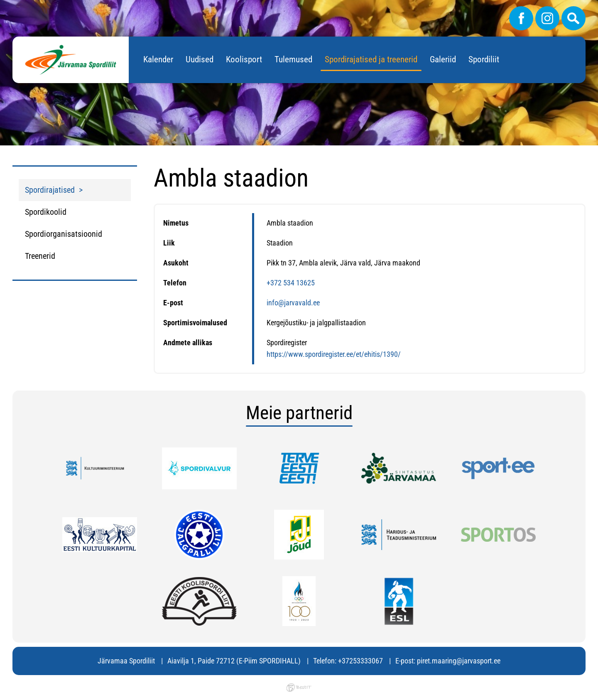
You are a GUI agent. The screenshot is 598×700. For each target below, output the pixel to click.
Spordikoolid (46, 212)
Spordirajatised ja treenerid (371, 59)
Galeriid (443, 59)
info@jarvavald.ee (293, 303)
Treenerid (40, 256)
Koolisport (244, 59)
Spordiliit (484, 59)
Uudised (200, 59)
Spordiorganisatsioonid (64, 234)
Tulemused (293, 59)
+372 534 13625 (291, 283)
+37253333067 (360, 661)
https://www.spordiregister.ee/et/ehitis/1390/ (334, 354)
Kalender (158, 59)
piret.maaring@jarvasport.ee (459, 661)
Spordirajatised (50, 190)
